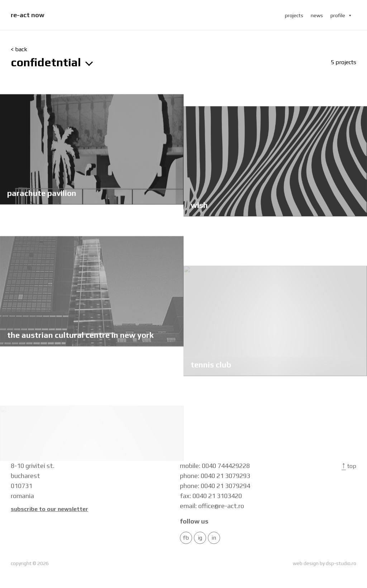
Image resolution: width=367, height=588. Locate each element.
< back (19, 49)
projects (294, 15)
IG (200, 538)
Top (349, 466)
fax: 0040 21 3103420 (211, 496)
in (214, 538)
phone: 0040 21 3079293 (215, 476)
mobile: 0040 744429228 (215, 466)
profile (341, 15)
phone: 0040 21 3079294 (215, 486)
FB (186, 538)
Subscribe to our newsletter (49, 509)
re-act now (28, 15)
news (317, 15)
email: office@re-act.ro (212, 506)
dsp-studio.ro (341, 563)
